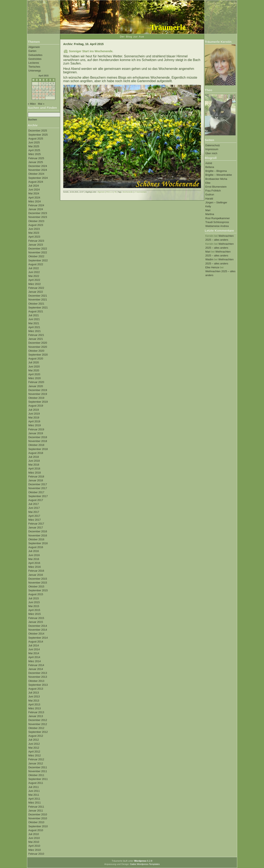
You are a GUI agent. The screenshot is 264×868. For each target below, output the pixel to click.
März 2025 (35, 154)
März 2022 (35, 284)
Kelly (208, 206)
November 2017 (38, 488)
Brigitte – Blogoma (216, 171)
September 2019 (38, 402)
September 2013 (38, 685)
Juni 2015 (34, 602)
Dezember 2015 (38, 579)
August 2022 (36, 264)
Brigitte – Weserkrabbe (219, 175)
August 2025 (36, 139)
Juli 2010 (34, 834)
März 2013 (35, 708)
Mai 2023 (34, 233)
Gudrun (210, 194)
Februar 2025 (36, 158)
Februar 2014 (36, 665)
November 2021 (38, 300)
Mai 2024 (34, 193)
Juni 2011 (34, 791)
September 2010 (38, 826)
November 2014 (38, 630)
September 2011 (38, 779)
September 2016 (38, 543)
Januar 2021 (36, 339)
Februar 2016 (36, 571)
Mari (208, 210)
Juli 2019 (34, 410)
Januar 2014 (36, 669)
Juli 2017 (34, 504)
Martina (210, 214)
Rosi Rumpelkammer (218, 218)
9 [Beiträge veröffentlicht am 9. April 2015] (44, 87)
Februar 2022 (36, 288)
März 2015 (35, 614)
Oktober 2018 (36, 445)
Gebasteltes (35, 55)
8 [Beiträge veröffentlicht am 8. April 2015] (40, 87)
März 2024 (35, 201)
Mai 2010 (34, 842)
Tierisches (34, 67)
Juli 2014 (34, 645)
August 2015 (36, 594)
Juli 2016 (34, 551)
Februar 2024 (36, 205)
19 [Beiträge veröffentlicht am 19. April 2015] (54, 91)
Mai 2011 (34, 795)
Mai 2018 (34, 465)
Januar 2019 (36, 433)
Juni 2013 (34, 696)
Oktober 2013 (36, 681)
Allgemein (34, 47)
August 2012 (36, 736)
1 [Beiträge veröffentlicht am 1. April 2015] (40, 83)
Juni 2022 (34, 272)
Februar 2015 (36, 618)
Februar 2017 (36, 524)
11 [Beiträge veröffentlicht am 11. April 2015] (50, 87)
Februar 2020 (36, 382)
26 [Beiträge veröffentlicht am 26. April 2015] (54, 94)
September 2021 (38, 308)
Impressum (212, 149)
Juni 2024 (34, 190)
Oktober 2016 (36, 539)
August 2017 (36, 500)
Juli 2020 (34, 362)
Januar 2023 (36, 245)
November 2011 (38, 771)
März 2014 (35, 661)
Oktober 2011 (36, 775)
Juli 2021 (34, 315)
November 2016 (38, 535)
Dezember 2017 (38, 484)
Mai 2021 (34, 323)
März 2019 (35, 425)
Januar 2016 (36, 575)
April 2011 (34, 799)
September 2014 (38, 638)
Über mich (211, 153)
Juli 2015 (34, 598)
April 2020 (34, 374)
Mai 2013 (34, 701)
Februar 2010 (36, 854)
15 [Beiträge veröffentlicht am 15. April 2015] (40, 91)
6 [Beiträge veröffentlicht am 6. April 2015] (33, 87)
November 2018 (38, 441)
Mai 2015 (34, 606)
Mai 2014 (34, 653)
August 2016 (36, 547)
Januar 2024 (36, 209)
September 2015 (38, 590)
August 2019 (36, 406)
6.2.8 (143, 861)
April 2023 (34, 237)
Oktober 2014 (36, 634)
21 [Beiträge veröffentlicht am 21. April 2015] (37, 94)
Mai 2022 (34, 276)
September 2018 (38, 449)
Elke (208, 183)
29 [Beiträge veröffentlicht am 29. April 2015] (40, 98)
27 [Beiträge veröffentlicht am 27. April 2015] (33, 98)
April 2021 (34, 327)
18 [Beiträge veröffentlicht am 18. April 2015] (50, 91)
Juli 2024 (34, 186)
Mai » (41, 104)
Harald (209, 199)
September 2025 (38, 135)
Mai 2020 (34, 370)
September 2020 (38, 355)
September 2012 (38, 732)
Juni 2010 (34, 838)
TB (115, 192)
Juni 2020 (34, 367)
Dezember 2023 (38, 213)
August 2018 (36, 453)
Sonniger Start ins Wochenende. (91, 51)
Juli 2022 (34, 268)
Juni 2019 (34, 414)
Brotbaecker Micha (216, 179)
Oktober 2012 (36, 728)
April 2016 (34, 563)
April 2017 (34, 516)
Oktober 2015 (36, 586)
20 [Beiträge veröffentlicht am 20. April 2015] (33, 94)
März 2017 (35, 520)
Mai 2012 (34, 748)
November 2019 (38, 394)
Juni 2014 (34, 649)
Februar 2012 (36, 759)
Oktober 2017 (36, 492)
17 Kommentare (140, 192)
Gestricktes (35, 59)
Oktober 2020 (36, 351)
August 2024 (36, 182)
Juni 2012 (34, 744)
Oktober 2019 (36, 398)
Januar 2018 (36, 480)
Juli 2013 (34, 693)
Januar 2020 (36, 386)
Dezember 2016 (38, 531)
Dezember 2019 (38, 390)
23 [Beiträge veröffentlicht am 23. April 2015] (44, 94)
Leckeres (34, 63)
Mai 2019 (34, 418)
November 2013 (38, 677)
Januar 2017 (36, 527)
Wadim (209, 259)
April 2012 (34, 752)
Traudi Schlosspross (217, 222)
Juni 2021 (34, 319)
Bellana (210, 167)
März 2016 (35, 567)
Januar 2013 (36, 716)
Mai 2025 (34, 146)
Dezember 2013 (38, 673)
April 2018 (34, 469)
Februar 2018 (36, 476)
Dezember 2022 (38, 249)
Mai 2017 (34, 512)
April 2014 (34, 657)
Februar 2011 (36, 807)
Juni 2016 (34, 555)
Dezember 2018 (38, 437)
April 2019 (34, 421)
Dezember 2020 (38, 343)
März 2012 (35, 755)
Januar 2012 (36, 763)
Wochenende (128, 192)
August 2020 (36, 359)
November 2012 (38, 724)
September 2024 (38, 178)
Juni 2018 (34, 461)
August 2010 (36, 830)
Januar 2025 (36, 162)
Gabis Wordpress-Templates (145, 864)
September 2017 (38, 496)
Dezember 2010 (38, 814)
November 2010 (38, 818)
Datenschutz (213, 145)
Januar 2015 (36, 622)
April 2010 (34, 846)
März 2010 (35, 850)
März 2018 (35, 473)
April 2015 (34, 610)
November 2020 (38, 347)
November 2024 (38, 170)
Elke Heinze (212, 267)
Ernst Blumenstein (216, 187)
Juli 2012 (34, 740)
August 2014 (36, 642)
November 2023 (38, 217)
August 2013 (36, 689)
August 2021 (36, 311)
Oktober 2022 (36, 256)
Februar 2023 (36, 241)
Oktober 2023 (36, 221)
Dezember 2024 (38, 166)
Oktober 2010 (36, 822)
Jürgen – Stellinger (216, 202)
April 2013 (34, 704)
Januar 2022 (36, 292)
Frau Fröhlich (213, 191)
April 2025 (34, 150)
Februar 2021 (36, 335)
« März (32, 104)
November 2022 (38, 252)
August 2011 (36, 783)
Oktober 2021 (36, 304)
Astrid (209, 163)
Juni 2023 (34, 229)
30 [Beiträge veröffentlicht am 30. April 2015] (44, 98)
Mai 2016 (34, 559)
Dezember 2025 (38, 131)
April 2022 (34, 280)
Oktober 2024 (36, 174)
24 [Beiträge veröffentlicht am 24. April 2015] (47, 94)
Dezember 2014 (38, 626)
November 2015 (38, 583)
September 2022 (38, 260)
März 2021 (35, 331)
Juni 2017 (34, 508)
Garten (32, 51)
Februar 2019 (36, 429)
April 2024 (34, 198)
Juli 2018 (34, 457)
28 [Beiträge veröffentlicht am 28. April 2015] (37, 98)
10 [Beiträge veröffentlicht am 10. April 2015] (47, 87)
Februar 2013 (36, 712)
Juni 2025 (34, 142)
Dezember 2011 (38, 767)
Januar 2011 (36, 811)
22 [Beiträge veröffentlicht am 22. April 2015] (40, 94)
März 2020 (35, 378)
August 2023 (36, 225)
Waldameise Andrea (217, 226)
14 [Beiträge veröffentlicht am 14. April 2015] (37, 91)
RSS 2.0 (110, 192)
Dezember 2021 (38, 296)
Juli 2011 (34, 787)
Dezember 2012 (38, 720)
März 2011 (35, 803)
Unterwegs (35, 71)
